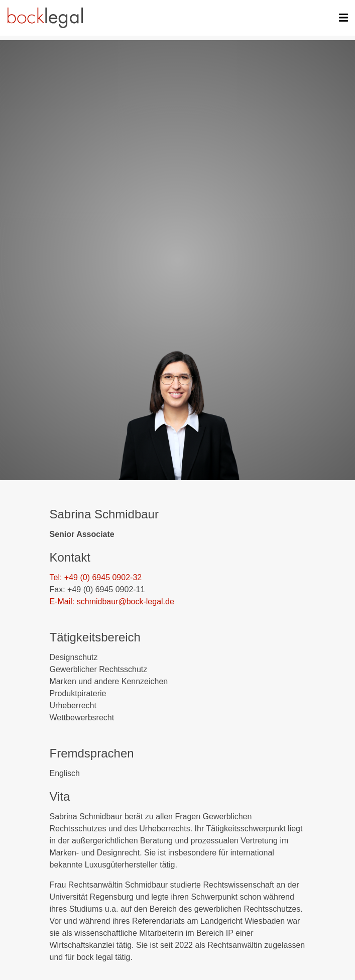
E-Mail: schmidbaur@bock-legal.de (112, 602)
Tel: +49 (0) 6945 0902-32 (96, 577)
